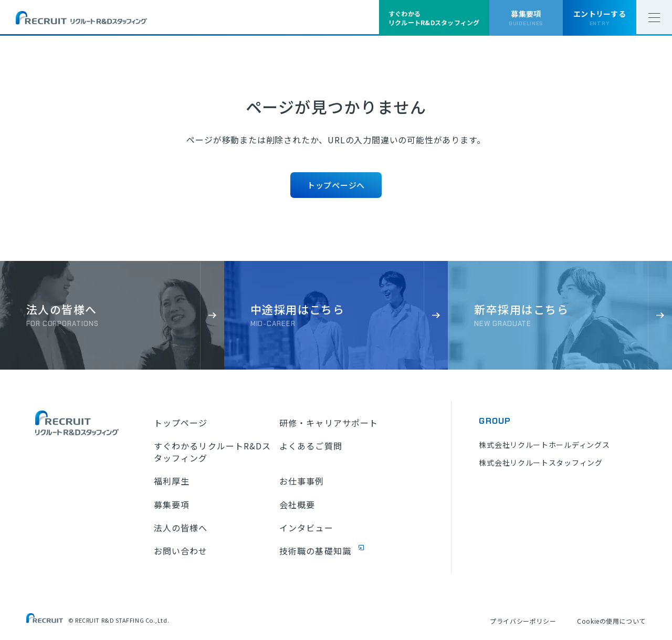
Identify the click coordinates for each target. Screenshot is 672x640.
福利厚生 (172, 481)
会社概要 (297, 505)
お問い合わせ (181, 551)
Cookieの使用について (611, 621)
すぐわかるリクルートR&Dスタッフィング (213, 452)
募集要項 (172, 505)
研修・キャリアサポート (329, 423)
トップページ (181, 423)
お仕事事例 (302, 481)
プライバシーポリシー (523, 621)
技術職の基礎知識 (315, 551)
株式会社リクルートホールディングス (544, 445)
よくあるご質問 (311, 446)
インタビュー (306, 528)
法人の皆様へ (181, 528)
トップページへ (336, 185)
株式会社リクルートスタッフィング (540, 463)
